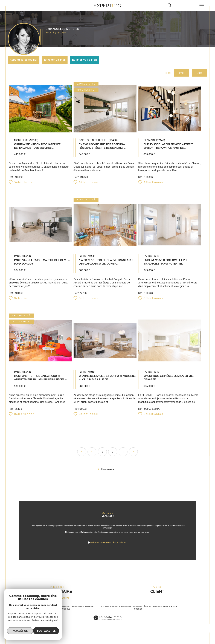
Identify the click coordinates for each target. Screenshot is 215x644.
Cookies (138, 609)
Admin (156, 607)
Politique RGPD (168, 607)
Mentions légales (142, 607)
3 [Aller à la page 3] (113, 452)
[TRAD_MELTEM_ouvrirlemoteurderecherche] (169, 5)
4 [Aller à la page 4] (123, 452)
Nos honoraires (109, 607)
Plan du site (125, 607)
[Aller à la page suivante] (133, 452)
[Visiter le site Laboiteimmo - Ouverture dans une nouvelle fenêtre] (107, 622)
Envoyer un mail (55, 60)
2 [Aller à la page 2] (102, 452)
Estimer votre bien (85, 60)
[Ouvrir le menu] (202, 6)
